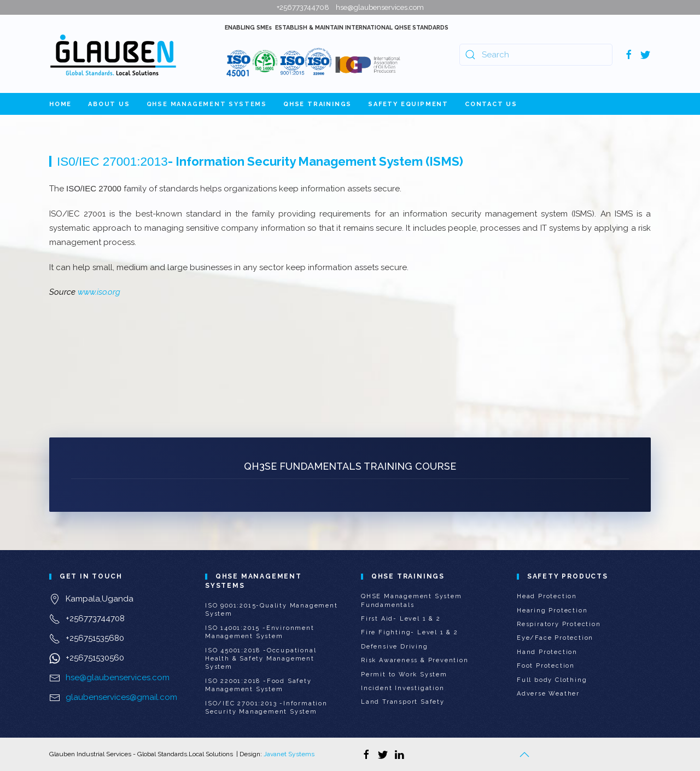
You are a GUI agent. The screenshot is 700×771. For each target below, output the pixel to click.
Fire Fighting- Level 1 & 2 (410, 632)
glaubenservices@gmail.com (121, 697)
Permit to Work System (404, 674)
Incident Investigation (403, 688)
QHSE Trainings (317, 104)
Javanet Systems (289, 754)
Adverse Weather (548, 694)
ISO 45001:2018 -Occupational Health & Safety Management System (261, 659)
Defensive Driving (395, 647)
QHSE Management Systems (207, 104)
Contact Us (491, 104)
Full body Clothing (552, 680)
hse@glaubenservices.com (118, 677)
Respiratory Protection (559, 624)
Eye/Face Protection (555, 638)
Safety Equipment (408, 104)
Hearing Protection (552, 611)
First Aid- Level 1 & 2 (401, 619)
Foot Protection (546, 666)
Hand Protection (547, 652)
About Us (109, 104)
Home (60, 104)
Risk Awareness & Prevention (415, 660)
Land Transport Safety (403, 702)
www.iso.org (99, 292)
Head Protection (547, 596)
